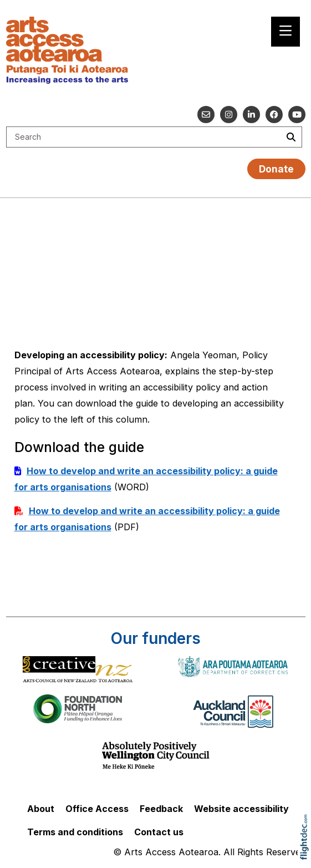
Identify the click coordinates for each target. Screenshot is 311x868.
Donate (276, 169)
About (41, 809)
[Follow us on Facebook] (274, 115)
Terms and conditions (75, 832)
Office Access (97, 809)
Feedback (161, 809)
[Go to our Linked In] (251, 115)
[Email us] (206, 115)
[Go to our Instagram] (229, 115)
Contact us (159, 832)
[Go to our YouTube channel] (297, 115)
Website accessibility (241, 809)
